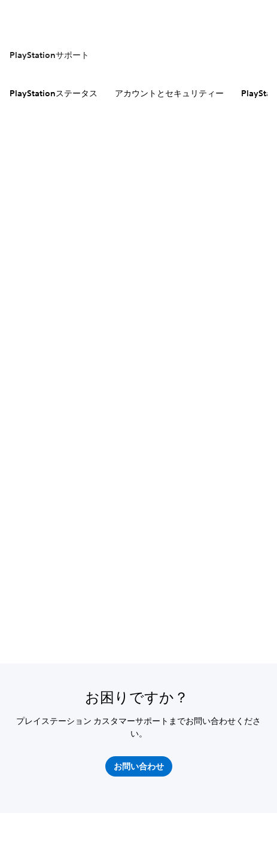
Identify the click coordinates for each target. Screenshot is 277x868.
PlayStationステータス (54, 93)
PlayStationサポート (49, 55)
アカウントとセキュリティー (169, 93)
